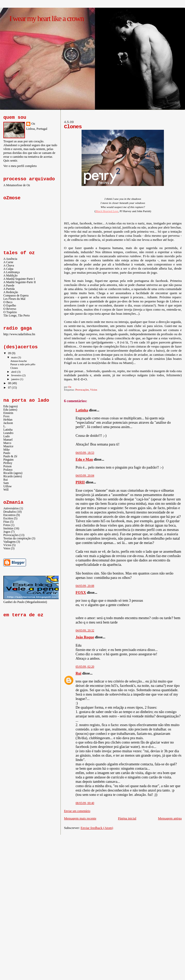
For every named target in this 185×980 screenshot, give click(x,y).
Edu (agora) (11, 406)
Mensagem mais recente (80, 818)
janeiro (16, 379)
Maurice (8, 446)
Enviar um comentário (77, 811)
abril (14, 372)
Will (6, 490)
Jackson (8, 423)
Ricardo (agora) (13, 473)
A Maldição (10, 276)
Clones (14, 368)
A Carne (8, 262)
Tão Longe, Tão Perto (17, 316)
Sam (6, 483)
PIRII (80, 482)
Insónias (8, 528)
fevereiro (17, 375)
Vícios (94, 390)
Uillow (8, 486)
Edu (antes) (10, 410)
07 (10, 388)
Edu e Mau (84, 459)
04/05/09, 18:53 (85, 453)
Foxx (6, 416)
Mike (7, 450)
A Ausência (10, 259)
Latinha (82, 410)
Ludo (7, 436)
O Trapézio (10, 312)
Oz (33, 124)
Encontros (10, 515)
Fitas (6, 522)
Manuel (8, 440)
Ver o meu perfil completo (20, 166)
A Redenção (11, 292)
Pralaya (8, 470)
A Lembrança (11, 272)
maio (15, 357)
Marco (7, 443)
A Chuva (9, 266)
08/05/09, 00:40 (85, 803)
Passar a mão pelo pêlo (23, 364)
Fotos (7, 525)
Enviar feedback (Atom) (97, 828)
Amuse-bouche (19, 361)
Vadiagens (10, 542)
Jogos (7, 532)
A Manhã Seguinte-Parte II (20, 282)
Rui (78, 673)
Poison (7, 466)
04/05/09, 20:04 (85, 476)
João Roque (85, 637)
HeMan (8, 420)
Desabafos (10, 512)
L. (5, 426)
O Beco (8, 302)
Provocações (82, 390)
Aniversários (11, 508)
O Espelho (10, 306)
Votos (7, 548)
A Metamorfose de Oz (17, 185)
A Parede (9, 286)
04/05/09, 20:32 (85, 630)
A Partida (9, 289)
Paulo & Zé (10, 456)
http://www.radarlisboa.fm (19, 334)
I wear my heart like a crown (46, 18)
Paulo (7, 453)
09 (10, 353)
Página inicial (127, 818)
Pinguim (8, 460)
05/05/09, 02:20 (85, 667)
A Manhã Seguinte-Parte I (19, 279)
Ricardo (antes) (13, 476)
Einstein (8, 413)
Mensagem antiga (170, 818)
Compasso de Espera (16, 296)
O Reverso (10, 309)
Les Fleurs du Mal (14, 299)
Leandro (8, 433)
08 (10, 383)
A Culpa (8, 269)
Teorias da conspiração (17, 538)
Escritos (8, 518)
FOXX (81, 592)
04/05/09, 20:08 (85, 586)
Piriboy (8, 463)
